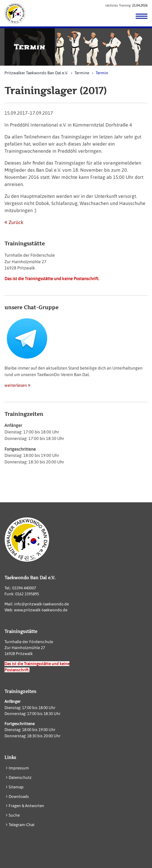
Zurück (16, 222)
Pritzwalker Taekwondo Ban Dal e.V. (36, 73)
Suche (14, 815)
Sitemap (16, 787)
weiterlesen (16, 385)
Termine (82, 73)
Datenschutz (20, 777)
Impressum (19, 768)
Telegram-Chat (22, 825)
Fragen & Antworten (26, 806)
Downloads (19, 796)
